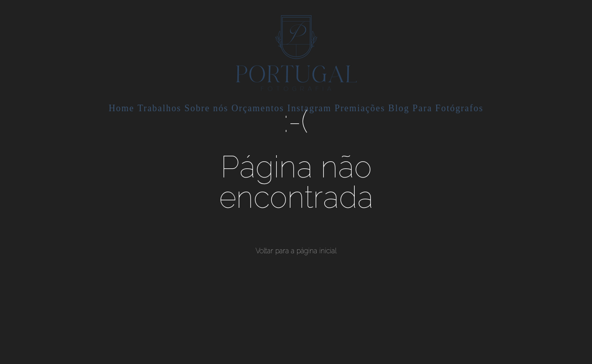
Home (122, 108)
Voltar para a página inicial (296, 251)
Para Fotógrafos (448, 108)
